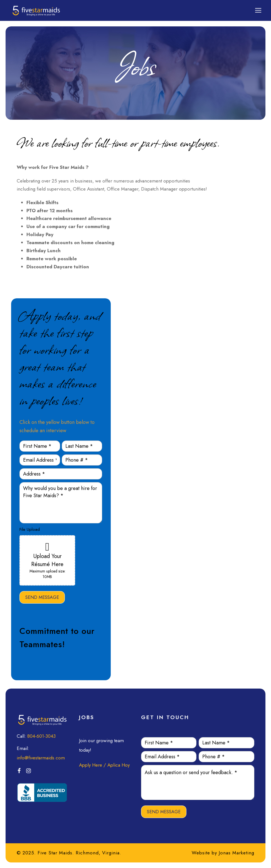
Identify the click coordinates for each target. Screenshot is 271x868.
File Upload (30, 529)
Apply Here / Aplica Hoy (104, 765)
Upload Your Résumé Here (47, 560)
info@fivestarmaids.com (41, 758)
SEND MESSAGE (42, 597)
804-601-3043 (41, 736)
